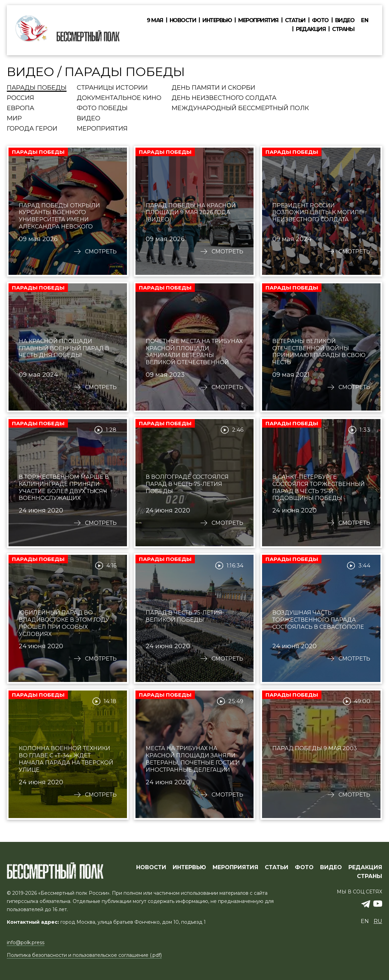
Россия (20, 98)
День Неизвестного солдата (224, 98)
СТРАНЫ (370, 876)
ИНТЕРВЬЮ (189, 867)
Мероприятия (258, 20)
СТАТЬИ (277, 867)
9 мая (155, 20)
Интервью (217, 20)
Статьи (295, 20)
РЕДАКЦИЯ (365, 867)
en (365, 20)
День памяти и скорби (213, 88)
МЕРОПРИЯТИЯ (235, 867)
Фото (320, 20)
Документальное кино (119, 98)
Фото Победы (102, 108)
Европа (20, 108)
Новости (183, 20)
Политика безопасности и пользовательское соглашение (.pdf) (84, 955)
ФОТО (304, 867)
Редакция (311, 29)
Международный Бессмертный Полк (240, 108)
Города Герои (32, 129)
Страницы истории (112, 88)
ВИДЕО (331, 867)
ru (378, 921)
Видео (345, 20)
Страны (343, 29)
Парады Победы (37, 88)
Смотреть (101, 252)
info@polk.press (26, 942)
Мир (14, 119)
